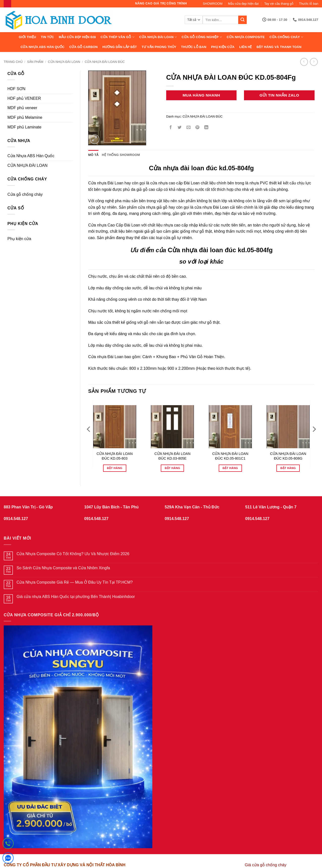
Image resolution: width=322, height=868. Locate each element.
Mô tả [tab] (93, 155)
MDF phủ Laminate (24, 127)
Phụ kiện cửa (223, 47)
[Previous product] (314, 62)
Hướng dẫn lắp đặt (120, 47)
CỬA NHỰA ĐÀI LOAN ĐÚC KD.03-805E (172, 456)
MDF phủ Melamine (25, 117)
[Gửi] (242, 20)
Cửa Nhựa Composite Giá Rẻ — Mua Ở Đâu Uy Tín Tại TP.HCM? (75, 582)
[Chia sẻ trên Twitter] (179, 128)
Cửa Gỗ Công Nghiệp (202, 37)
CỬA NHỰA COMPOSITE (246, 37)
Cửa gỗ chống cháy (25, 194)
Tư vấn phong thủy (159, 47)
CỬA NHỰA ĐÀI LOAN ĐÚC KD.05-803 (115, 456)
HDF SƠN (16, 89)
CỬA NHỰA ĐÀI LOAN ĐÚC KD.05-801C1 (230, 456)
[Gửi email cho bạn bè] (188, 128)
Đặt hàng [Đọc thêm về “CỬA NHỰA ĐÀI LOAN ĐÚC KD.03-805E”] (172, 468)
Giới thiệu (27, 37)
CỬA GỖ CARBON (84, 47)
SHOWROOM (213, 4)
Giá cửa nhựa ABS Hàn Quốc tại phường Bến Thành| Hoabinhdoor (76, 597)
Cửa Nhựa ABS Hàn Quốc (43, 47)
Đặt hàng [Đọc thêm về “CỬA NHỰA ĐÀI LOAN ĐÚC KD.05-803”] (115, 468)
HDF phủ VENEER (24, 98)
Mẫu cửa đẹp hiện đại (243, 4)
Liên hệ (246, 47)
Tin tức (47, 37)
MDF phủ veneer (22, 108)
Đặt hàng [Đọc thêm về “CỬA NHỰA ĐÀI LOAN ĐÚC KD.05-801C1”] (230, 468)
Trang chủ (13, 62)
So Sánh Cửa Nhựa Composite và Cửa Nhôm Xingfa (63, 568)
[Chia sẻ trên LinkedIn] (206, 128)
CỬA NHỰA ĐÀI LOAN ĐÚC (105, 62)
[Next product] (304, 62)
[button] (95, 139)
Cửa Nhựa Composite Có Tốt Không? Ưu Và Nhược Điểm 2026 (73, 554)
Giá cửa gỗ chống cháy (266, 865)
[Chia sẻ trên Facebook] (171, 128)
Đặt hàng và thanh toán (279, 47)
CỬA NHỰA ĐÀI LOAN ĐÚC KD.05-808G (288, 456)
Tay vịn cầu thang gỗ (279, 4)
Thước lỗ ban (309, 4)
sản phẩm (35, 62)
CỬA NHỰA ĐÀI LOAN (158, 37)
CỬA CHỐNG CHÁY (286, 37)
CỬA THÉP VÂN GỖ (118, 37)
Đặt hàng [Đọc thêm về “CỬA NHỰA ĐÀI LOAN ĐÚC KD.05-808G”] (288, 468)
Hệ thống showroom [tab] (121, 155)
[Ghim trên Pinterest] (198, 128)
